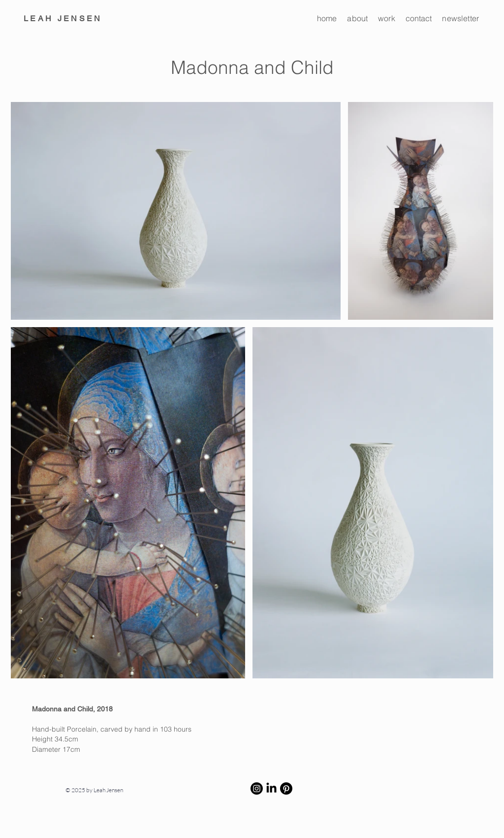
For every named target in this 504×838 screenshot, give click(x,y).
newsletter (460, 18)
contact (419, 18)
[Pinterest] (286, 788)
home (327, 18)
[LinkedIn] (271, 788)
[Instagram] (257, 788)
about (357, 18)
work (387, 18)
